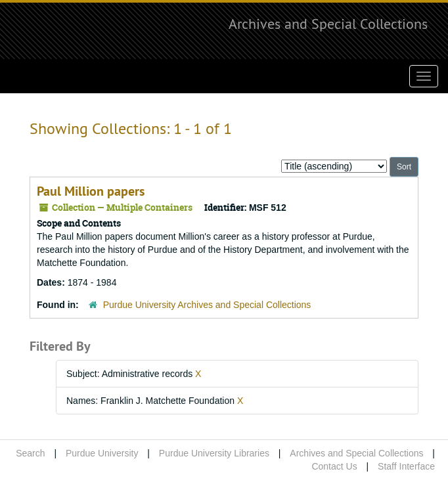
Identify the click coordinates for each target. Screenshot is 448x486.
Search (30, 453)
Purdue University (102, 453)
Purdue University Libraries (214, 453)
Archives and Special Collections (328, 24)
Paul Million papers (91, 191)
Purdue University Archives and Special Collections (207, 305)
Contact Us (334, 466)
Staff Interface (406, 466)
